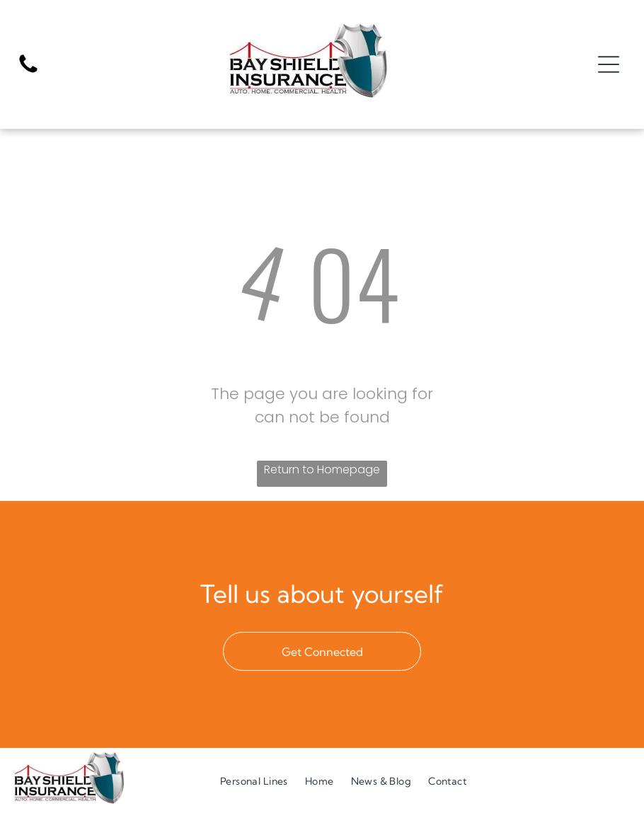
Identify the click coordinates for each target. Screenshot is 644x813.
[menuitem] (254, 781)
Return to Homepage (322, 469)
